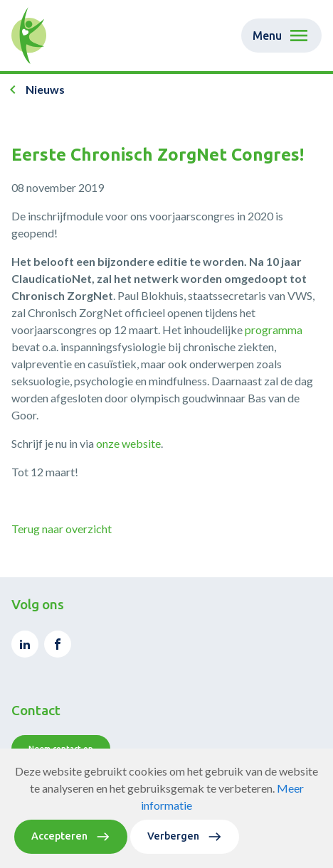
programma (274, 329)
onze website (128, 443)
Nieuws (45, 89)
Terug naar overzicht (62, 529)
